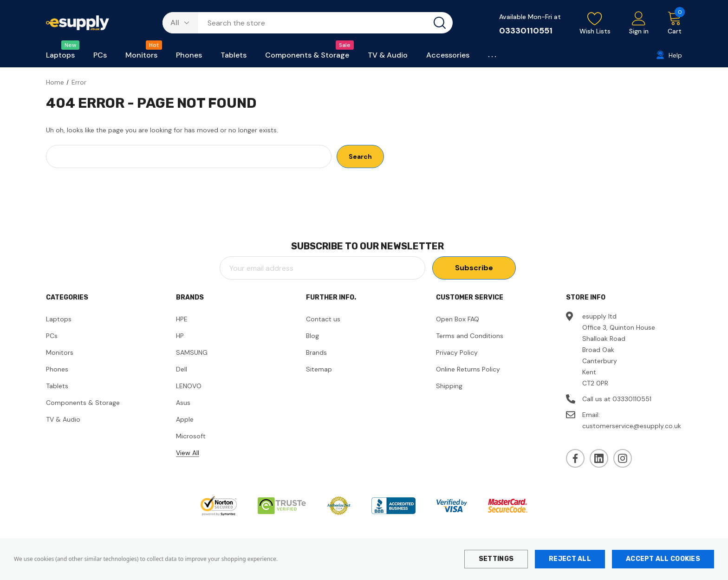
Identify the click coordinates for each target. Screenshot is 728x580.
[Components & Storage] (307, 58)
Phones (57, 369)
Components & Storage (83, 403)
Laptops (59, 319)
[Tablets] (234, 58)
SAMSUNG (192, 352)
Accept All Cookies (663, 559)
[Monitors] (141, 58)
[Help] (669, 55)
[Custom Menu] (493, 57)
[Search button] (440, 23)
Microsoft (191, 436)
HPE (182, 319)
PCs (52, 336)
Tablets (57, 386)
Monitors (60, 352)
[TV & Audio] (388, 58)
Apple (185, 419)
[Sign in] (639, 23)
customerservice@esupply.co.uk (632, 426)
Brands (316, 352)
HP (180, 336)
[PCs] (100, 58)
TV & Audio (63, 419)
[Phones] (189, 58)
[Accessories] (448, 58)
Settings (496, 559)
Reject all (570, 559)
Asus (183, 403)
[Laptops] (60, 58)
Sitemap (319, 369)
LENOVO (189, 386)
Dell (182, 369)
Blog (312, 336)
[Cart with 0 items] (670, 23)
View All (188, 453)
